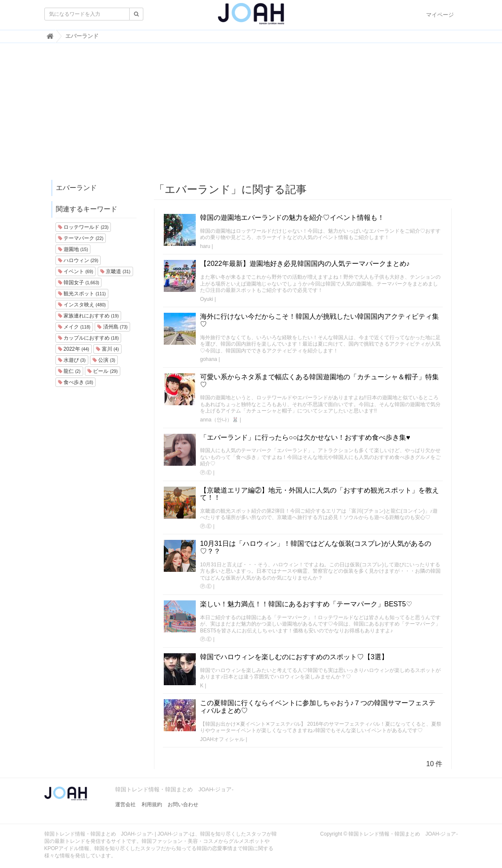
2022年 (74, 349)
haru (205, 246)
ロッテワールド (83, 227)
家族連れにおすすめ (89, 316)
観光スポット (82, 294)
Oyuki (207, 299)
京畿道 (115, 271)
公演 (104, 360)
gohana (209, 359)
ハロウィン (78, 260)
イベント (76, 271)
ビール (103, 371)
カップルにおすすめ (89, 338)
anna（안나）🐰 (219, 420)
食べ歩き (76, 382)
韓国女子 (79, 283)
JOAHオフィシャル (222, 739)
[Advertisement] (251, 115)
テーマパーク (81, 238)
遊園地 (73, 249)
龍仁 (69, 371)
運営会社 (125, 805)
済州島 (112, 327)
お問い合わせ (183, 805)
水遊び (72, 360)
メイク (74, 327)
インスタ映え (82, 305)
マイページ (440, 15)
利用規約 (152, 805)
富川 (107, 349)
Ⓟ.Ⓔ (206, 473)
